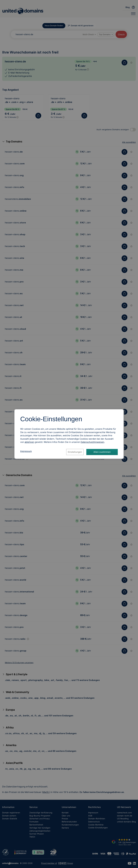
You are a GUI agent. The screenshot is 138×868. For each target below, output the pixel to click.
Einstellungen (75, 452)
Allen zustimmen (102, 452)
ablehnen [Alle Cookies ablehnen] (29, 442)
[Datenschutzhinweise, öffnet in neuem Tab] (92, 442)
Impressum (26, 451)
